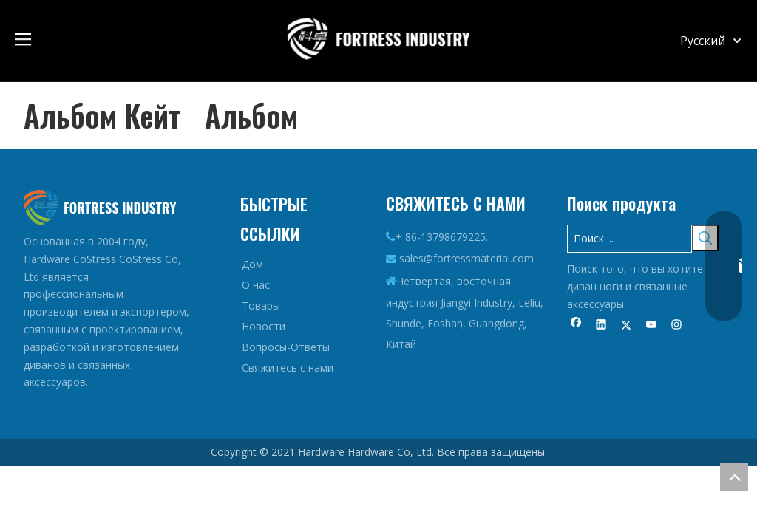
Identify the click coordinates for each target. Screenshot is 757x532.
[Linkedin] (601, 326)
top (734, 477)
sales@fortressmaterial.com (466, 258)
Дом (252, 264)
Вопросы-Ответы (286, 347)
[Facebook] (576, 326)
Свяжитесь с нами (288, 368)
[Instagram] (677, 326)
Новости (264, 326)
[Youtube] (652, 326)
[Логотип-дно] (100, 208)
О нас (256, 285)
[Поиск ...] (629, 239)
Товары (261, 306)
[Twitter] (627, 326)
